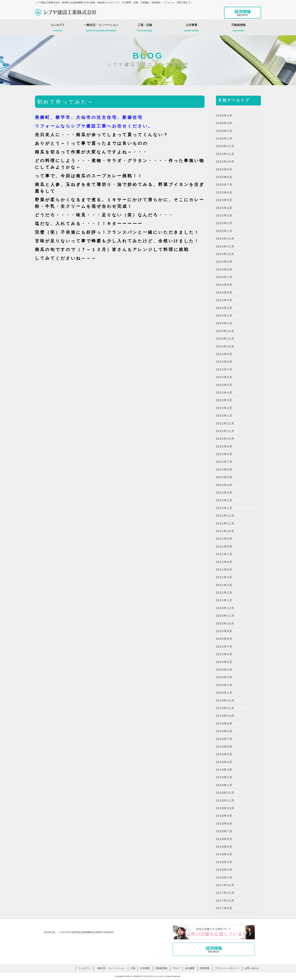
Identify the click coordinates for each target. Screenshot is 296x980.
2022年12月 (225, 423)
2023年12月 (225, 331)
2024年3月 (224, 308)
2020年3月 (224, 677)
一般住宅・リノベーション (101, 29)
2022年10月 (225, 439)
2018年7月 (224, 831)
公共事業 (192, 29)
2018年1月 (224, 877)
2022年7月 (224, 462)
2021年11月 (225, 523)
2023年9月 (224, 354)
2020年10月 (225, 623)
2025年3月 (224, 216)
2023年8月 (224, 362)
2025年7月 (224, 185)
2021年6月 (224, 562)
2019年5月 (224, 754)
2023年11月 (225, 339)
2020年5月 (224, 662)
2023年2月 (224, 408)
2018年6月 (224, 839)
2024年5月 (224, 292)
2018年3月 (224, 862)
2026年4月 (224, 115)
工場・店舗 (145, 29)
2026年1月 (224, 139)
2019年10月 (225, 716)
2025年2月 (224, 223)
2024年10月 (225, 254)
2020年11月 (225, 616)
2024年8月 (224, 269)
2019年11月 (225, 708)
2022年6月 (224, 470)
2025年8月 (224, 177)
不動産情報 (238, 29)
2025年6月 (224, 192)
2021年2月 (224, 593)
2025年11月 (225, 154)
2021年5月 (224, 570)
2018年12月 (225, 793)
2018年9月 (224, 816)
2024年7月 (224, 277)
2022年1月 (224, 508)
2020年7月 (224, 647)
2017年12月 (225, 885)
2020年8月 (224, 639)
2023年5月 (224, 385)
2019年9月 (224, 724)
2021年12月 (225, 516)
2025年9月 (224, 169)
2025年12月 (225, 146)
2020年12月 (225, 608)
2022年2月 (224, 500)
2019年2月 (224, 777)
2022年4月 (224, 485)
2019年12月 (225, 700)
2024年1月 (224, 323)
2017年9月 (224, 908)
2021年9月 (224, 539)
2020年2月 (224, 685)
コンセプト (58, 29)
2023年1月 (224, 416)
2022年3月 (224, 493)
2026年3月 (224, 123)
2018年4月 (224, 854)
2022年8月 (224, 454)
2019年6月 (224, 747)
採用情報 (243, 13)
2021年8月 (224, 547)
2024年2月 (224, 316)
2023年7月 (224, 369)
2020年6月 (224, 654)
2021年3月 (224, 585)
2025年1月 (224, 231)
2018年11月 (225, 801)
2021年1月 (224, 600)
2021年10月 (225, 531)
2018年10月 (225, 808)
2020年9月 (224, 631)
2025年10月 (225, 162)
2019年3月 (224, 770)
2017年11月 (225, 893)
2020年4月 (224, 670)
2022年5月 (224, 477)
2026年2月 (224, 131)
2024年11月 (225, 246)
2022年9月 (224, 446)
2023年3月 (224, 400)
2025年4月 (224, 208)
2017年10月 (225, 901)
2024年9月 (224, 262)
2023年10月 (225, 346)
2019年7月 (224, 739)
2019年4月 (224, 762)
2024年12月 (225, 239)
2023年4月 (224, 393)
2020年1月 (224, 693)
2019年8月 (224, 731)
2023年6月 (224, 377)
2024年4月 (224, 300)
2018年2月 (224, 870)
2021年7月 (224, 554)
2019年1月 (224, 785)
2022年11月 (225, 431)
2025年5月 (224, 200)
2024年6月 (224, 285)
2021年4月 (224, 577)
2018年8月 (224, 824)
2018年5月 (224, 847)
